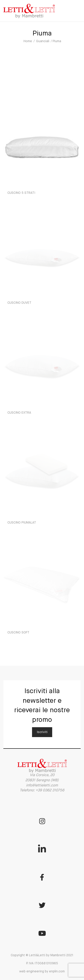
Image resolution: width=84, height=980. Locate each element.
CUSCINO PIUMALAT (22, 523)
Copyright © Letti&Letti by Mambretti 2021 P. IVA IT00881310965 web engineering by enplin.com (42, 963)
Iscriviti (42, 732)
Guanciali (43, 41)
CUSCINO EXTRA (19, 413)
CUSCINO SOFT (18, 633)
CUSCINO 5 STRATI (21, 193)
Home (28, 41)
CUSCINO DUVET (19, 303)
